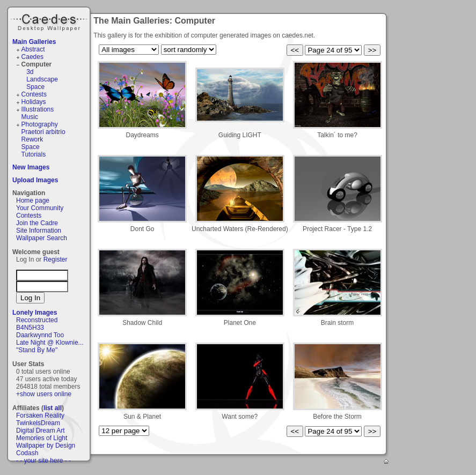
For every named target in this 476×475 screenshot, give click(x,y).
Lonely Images (35, 313)
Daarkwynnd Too (40, 335)
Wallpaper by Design (46, 446)
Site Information (39, 231)
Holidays (34, 102)
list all (53, 408)
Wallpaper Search (42, 238)
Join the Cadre (37, 223)
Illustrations (38, 109)
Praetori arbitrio (43, 132)
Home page (33, 201)
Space (35, 87)
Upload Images (35, 180)
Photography (40, 124)
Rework (32, 139)
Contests (34, 94)
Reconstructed (37, 320)
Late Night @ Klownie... (50, 343)
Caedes (50, 21)
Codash (27, 453)
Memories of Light (42, 438)
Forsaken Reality (40, 415)
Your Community (40, 208)
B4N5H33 (30, 328)
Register (56, 259)
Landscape (42, 79)
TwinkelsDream (38, 423)
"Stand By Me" (37, 350)
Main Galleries (34, 42)
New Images (31, 167)
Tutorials (34, 154)
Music (30, 117)
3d (30, 72)
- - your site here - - (43, 461)
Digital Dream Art (41, 431)
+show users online (44, 394)
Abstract (33, 49)
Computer (37, 64)
